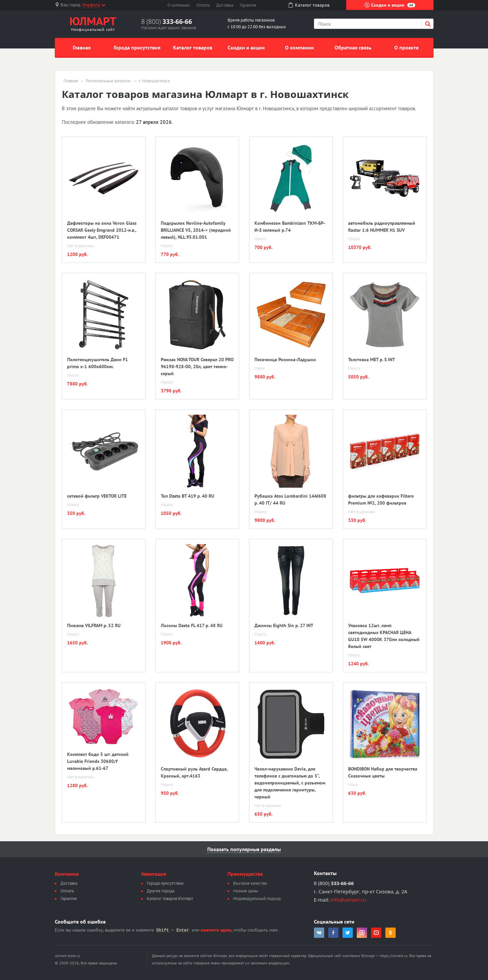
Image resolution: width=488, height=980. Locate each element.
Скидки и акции (390, 5)
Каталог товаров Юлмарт (170, 898)
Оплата (203, 5)
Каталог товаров (193, 47)
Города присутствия (137, 47)
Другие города (161, 891)
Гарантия (248, 5)
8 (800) (167, 22)
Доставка (225, 5)
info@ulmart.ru (348, 900)
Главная (82, 47)
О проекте (406, 47)
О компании (179, 5)
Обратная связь (353, 47)
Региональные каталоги (108, 81)
